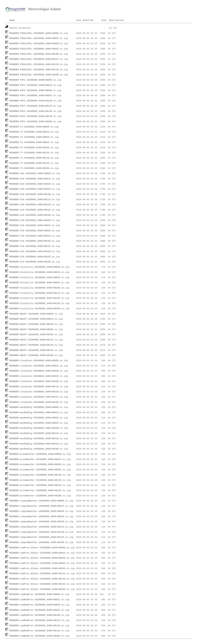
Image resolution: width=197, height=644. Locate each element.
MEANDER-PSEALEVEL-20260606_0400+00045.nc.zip (39, 49)
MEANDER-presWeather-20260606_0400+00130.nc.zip (40, 485)
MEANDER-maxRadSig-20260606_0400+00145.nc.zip (39, 444)
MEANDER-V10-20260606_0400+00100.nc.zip (35, 241)
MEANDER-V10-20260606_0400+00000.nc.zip (35, 220)
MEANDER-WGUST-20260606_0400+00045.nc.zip (36, 329)
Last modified (84, 20)
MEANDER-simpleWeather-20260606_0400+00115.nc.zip (41, 527)
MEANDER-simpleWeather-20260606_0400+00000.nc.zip (41, 501)
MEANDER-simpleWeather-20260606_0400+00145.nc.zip (41, 537)
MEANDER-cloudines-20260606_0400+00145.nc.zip (39, 397)
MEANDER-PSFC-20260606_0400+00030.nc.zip (35, 90)
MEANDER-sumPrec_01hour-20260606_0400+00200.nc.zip (42, 589)
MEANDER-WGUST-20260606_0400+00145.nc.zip (36, 350)
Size (104, 20)
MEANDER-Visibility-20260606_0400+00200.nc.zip (39, 309)
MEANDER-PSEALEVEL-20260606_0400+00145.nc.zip (39, 70)
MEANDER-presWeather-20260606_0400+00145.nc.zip (40, 491)
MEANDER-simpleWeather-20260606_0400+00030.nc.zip (41, 511)
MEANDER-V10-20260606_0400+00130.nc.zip (35, 251)
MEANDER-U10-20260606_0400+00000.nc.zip (35, 174)
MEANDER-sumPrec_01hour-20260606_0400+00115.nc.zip (42, 574)
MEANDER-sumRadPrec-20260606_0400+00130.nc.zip (39, 626)
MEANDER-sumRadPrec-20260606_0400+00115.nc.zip (39, 620)
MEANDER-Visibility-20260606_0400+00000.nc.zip (39, 267)
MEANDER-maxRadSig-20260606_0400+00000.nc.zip (39, 407)
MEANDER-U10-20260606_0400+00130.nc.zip (35, 205)
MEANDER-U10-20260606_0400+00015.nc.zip (35, 179)
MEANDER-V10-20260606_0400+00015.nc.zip (35, 225)
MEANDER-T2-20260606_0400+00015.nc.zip (34, 132)
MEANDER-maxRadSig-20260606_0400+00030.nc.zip (39, 418)
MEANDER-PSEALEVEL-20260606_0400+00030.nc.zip (39, 44)
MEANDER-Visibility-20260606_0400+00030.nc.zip (39, 278)
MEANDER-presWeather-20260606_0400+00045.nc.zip (40, 470)
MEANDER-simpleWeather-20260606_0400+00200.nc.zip (41, 542)
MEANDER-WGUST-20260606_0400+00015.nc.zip (36, 319)
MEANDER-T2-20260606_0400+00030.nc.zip (34, 137)
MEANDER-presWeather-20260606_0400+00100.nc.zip (40, 475)
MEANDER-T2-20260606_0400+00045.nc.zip (34, 142)
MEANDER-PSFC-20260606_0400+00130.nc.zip (35, 111)
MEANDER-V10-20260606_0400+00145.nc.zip (35, 257)
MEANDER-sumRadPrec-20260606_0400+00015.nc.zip (39, 600)
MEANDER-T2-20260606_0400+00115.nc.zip (34, 153)
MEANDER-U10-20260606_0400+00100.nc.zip (35, 194)
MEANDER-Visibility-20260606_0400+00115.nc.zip (39, 293)
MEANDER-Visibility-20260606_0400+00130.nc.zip (39, 298)
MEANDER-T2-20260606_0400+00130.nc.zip (34, 158)
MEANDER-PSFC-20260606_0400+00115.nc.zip (35, 106)
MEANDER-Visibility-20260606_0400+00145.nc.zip (39, 303)
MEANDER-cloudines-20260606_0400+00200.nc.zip (39, 402)
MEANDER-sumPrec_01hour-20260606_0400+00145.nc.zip (42, 584)
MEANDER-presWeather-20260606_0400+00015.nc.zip (40, 459)
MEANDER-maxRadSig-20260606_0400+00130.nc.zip (39, 439)
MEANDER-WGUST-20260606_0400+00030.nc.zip (36, 324)
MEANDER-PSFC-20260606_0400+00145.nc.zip (35, 116)
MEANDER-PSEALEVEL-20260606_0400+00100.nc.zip (39, 54)
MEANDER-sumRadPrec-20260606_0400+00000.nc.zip (39, 594)
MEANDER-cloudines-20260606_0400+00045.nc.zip (39, 376)
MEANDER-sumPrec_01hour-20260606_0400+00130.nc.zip (42, 579)
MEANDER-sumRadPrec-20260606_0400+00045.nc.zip (39, 610)
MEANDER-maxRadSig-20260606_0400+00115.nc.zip (39, 433)
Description (116, 20)
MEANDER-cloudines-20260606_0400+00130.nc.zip (39, 392)
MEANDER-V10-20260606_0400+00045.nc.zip (35, 236)
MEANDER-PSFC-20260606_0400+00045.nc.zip (35, 96)
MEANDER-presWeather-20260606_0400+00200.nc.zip (40, 496)
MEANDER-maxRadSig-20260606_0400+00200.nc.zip (39, 449)
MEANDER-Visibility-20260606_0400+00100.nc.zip (39, 288)
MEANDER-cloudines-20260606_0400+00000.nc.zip (39, 361)
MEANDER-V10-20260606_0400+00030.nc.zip (35, 231)
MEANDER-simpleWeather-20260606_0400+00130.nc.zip (41, 532)
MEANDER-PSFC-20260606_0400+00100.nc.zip (35, 101)
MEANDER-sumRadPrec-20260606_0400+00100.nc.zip (39, 615)
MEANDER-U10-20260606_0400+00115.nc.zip (35, 200)
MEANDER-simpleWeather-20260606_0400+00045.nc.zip (41, 517)
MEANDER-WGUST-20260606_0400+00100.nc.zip (36, 335)
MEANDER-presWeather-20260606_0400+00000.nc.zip (40, 454)
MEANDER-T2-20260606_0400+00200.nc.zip (34, 168)
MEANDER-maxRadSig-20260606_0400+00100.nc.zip (39, 428)
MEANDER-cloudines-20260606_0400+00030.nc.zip (39, 371)
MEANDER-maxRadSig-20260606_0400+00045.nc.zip (39, 423)
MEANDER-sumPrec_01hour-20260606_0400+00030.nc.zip (42, 558)
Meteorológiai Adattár (45, 9)
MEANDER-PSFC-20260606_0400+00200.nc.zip (35, 122)
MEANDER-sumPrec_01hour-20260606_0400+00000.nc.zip (42, 548)
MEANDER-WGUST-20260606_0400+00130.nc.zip (36, 345)
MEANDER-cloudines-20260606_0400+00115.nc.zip (39, 387)
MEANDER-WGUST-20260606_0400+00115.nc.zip (36, 340)
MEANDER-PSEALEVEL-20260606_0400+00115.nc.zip (39, 59)
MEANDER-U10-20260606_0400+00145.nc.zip (35, 210)
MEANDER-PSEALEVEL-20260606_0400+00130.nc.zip (39, 64)
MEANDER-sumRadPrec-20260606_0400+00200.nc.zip (39, 636)
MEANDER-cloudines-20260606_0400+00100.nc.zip (39, 381)
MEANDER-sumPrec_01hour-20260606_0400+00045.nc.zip (42, 563)
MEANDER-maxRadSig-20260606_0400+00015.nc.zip (39, 413)
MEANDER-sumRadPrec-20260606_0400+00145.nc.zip (39, 631)
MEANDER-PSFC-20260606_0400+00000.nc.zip (35, 80)
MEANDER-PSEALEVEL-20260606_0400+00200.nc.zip (39, 75)
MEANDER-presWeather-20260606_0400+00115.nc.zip (40, 480)
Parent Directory (20, 28)
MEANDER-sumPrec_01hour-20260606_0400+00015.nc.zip (42, 553)
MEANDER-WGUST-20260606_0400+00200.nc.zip (36, 355)
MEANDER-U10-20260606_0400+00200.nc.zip (35, 215)
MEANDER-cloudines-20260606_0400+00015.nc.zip (39, 366)
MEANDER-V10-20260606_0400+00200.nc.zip (35, 262)
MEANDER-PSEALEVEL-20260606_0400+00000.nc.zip (39, 33)
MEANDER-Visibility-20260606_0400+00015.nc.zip (39, 272)
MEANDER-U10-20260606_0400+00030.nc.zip (35, 184)
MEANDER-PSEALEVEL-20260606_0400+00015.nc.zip (39, 38)
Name (12, 20)
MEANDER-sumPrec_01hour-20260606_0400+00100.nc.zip (42, 568)
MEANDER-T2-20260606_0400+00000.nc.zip (34, 127)
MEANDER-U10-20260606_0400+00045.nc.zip (35, 189)
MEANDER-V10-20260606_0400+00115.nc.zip (35, 246)
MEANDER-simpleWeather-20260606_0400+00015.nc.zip (41, 506)
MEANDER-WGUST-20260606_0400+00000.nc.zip (36, 314)
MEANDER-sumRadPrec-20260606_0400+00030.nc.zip (39, 605)
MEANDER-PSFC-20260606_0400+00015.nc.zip (35, 85)
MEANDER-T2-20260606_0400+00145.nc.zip (34, 163)
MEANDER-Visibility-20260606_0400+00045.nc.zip (39, 283)
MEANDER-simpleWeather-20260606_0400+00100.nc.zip (41, 522)
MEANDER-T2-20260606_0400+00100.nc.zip (34, 148)
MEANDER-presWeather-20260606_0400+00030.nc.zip (40, 464)
